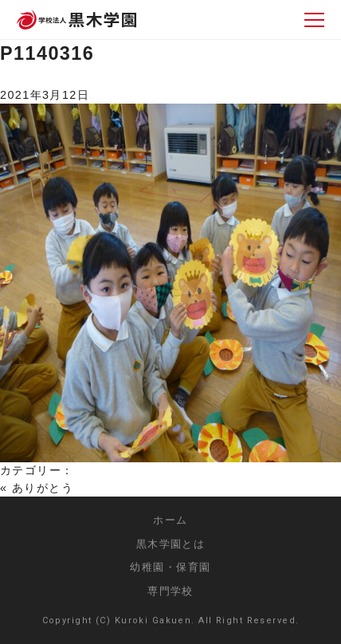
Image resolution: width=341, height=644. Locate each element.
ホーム (170, 520)
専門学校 (170, 591)
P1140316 (47, 53)
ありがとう (43, 488)
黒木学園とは (171, 544)
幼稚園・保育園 (170, 567)
